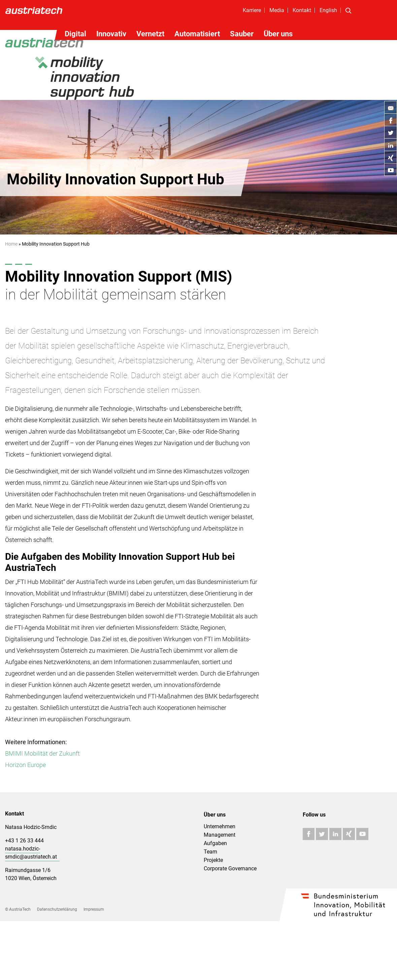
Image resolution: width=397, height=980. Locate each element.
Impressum (94, 909)
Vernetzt (150, 34)
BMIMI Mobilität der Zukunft (42, 753)
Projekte (213, 860)
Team (210, 852)
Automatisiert (197, 34)
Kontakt (302, 10)
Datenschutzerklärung (57, 909)
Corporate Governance (230, 868)
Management (220, 835)
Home (11, 244)
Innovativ (111, 34)
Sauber (242, 34)
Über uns (278, 34)
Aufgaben (215, 843)
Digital (75, 34)
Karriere (252, 10)
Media (277, 10)
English (328, 10)
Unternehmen (220, 826)
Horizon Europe (25, 765)
